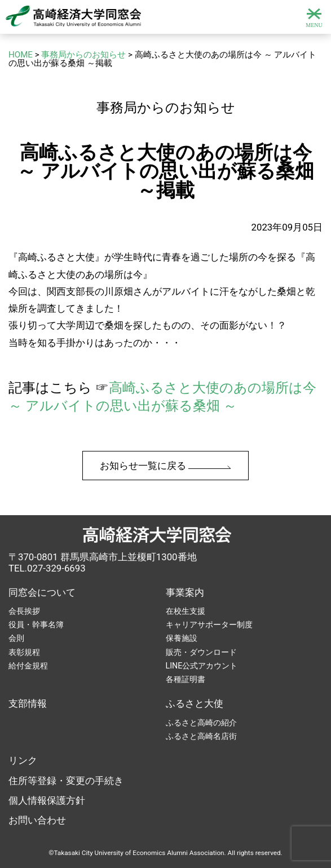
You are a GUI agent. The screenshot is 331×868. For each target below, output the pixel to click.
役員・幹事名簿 (36, 625)
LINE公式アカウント (202, 666)
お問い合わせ (37, 820)
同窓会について (42, 592)
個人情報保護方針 (47, 800)
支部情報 (28, 703)
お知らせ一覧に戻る (165, 466)
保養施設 (182, 638)
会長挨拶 (24, 611)
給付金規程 (28, 666)
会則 (16, 638)
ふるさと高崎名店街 (201, 736)
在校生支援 (186, 611)
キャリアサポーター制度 (209, 625)
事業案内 (185, 592)
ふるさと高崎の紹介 (201, 723)
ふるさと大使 (195, 703)
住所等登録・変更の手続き (66, 781)
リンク (23, 760)
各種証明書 (186, 679)
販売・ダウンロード (201, 652)
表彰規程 (24, 652)
